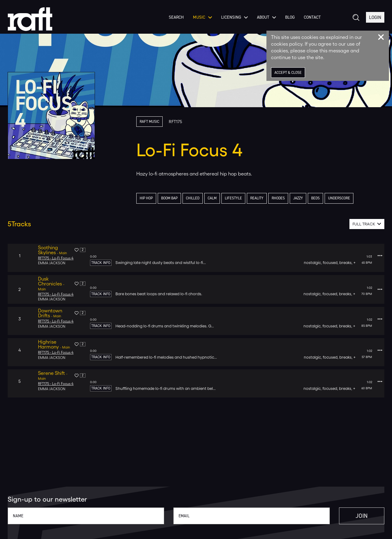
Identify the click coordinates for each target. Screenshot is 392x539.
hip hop (147, 199)
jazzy (308, 199)
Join (356, 516)
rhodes (288, 199)
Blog (289, 21)
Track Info (101, 263)
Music (201, 21)
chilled (197, 199)
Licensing (233, 21)
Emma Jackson (52, 264)
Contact (311, 21)
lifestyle (240, 199)
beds (327, 199)
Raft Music (151, 122)
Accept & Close (289, 73)
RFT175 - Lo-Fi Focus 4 (56, 258)
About (265, 21)
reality (265, 199)
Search (175, 21)
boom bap (172, 199)
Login (375, 21)
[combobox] (367, 224)
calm (218, 199)
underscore (352, 199)
